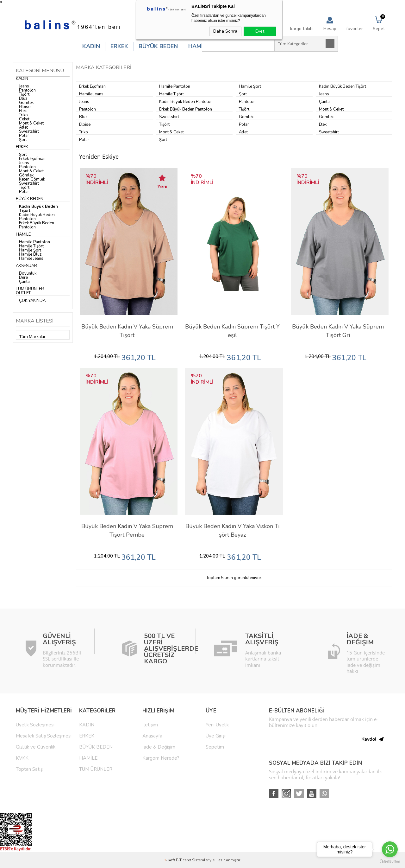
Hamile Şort (30, 250)
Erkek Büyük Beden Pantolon (37, 225)
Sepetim (215, 747)
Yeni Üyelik (217, 725)
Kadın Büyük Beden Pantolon (37, 217)
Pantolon (27, 90)
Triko (23, 115)
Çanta (24, 282)
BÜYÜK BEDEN (158, 46)
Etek (23, 111)
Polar (24, 136)
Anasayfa (152, 736)
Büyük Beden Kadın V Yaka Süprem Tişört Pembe (127, 530)
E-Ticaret (184, 860)
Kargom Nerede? (161, 758)
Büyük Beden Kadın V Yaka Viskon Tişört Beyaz (232, 530)
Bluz (23, 99)
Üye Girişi (216, 736)
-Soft (170, 860)
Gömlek (26, 103)
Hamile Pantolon (34, 242)
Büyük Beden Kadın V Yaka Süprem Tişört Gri (338, 331)
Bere (23, 278)
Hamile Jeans (31, 258)
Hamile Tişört (31, 246)
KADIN (91, 46)
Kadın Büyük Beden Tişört (38, 209)
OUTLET (23, 293)
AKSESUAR (26, 266)
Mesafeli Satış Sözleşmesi (44, 736)
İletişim (150, 725)
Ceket (24, 119)
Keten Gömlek (32, 179)
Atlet (23, 127)
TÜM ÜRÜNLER (30, 289)
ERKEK (119, 46)
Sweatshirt (29, 131)
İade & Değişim (159, 747)
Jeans (24, 86)
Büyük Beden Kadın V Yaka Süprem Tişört (127, 331)
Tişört (24, 94)
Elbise (25, 107)
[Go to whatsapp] (390, 849)
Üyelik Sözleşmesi (35, 725)
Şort (23, 140)
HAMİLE (199, 46)
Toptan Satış (29, 769)
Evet (260, 31)
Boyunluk (28, 273)
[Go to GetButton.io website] (390, 862)
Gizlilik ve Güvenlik (36, 747)
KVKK (22, 758)
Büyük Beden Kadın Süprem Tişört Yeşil (232, 331)
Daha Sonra (225, 31)
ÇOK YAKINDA (32, 301)
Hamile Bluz (30, 254)
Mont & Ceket (31, 123)
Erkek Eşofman (32, 159)
